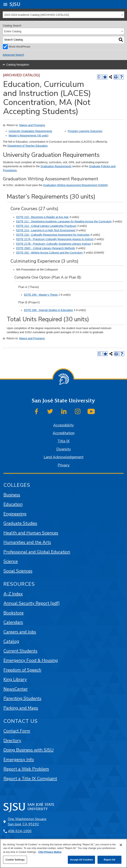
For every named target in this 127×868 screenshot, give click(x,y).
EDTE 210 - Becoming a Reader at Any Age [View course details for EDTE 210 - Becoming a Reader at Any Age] (42, 217)
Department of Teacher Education (27, 146)
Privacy (64, 465)
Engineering (15, 514)
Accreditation (64, 433)
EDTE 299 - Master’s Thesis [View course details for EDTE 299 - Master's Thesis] (41, 295)
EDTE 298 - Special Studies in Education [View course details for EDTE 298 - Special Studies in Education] (48, 310)
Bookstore (14, 613)
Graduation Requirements (56, 166)
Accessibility (64, 425)
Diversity (64, 449)
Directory (12, 740)
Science (11, 561)
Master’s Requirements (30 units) (29, 136)
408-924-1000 (20, 831)
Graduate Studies (20, 523)
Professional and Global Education (37, 552)
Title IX (64, 441)
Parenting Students (22, 698)
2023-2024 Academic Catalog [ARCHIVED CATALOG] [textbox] (37, 15)
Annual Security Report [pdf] (32, 603)
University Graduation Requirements (30, 131)
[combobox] (64, 15)
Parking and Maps (21, 708)
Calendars (13, 622)
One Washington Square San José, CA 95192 (27, 822)
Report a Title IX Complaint (30, 779)
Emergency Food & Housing (31, 660)
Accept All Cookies (81, 860)
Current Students (20, 651)
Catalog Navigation (18, 65)
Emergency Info (19, 759)
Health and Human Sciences (31, 533)
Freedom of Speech (22, 670)
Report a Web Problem (26, 769)
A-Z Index (13, 594)
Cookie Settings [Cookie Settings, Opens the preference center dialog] (15, 860)
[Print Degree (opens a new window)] (100, 77)
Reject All (109, 860)
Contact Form (17, 731)
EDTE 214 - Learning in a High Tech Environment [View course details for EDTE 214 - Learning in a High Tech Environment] (46, 230)
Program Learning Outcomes (85, 131)
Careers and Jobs (20, 632)
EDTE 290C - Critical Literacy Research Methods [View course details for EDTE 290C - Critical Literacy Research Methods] (46, 248)
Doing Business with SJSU (29, 750)
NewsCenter (16, 689)
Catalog (11, 641)
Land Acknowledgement (64, 457)
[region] (64, 853)
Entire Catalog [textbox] (13, 31)
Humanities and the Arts (27, 542)
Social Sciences (18, 571)
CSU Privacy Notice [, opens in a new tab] (50, 852)
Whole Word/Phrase (19, 47)
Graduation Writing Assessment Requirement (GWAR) (75, 185)
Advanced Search (13, 55)
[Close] (121, 845)
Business (12, 495)
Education (13, 504)
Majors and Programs (32, 125)
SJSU (15, 4)
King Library (15, 679)
